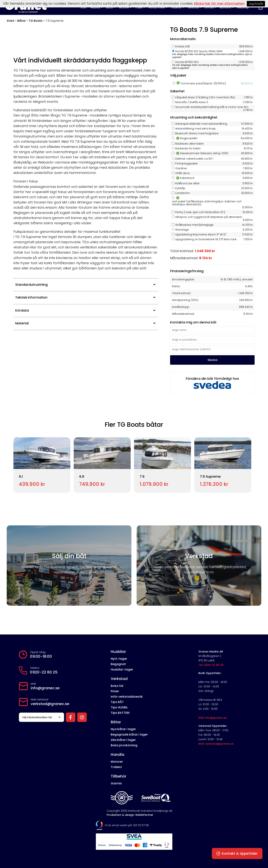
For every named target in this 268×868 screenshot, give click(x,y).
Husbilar (118, 652)
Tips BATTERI (120, 713)
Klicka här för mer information (219, 3)
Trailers (116, 767)
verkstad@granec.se (50, 704)
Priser (115, 691)
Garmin (116, 783)
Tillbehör (119, 776)
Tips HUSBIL (119, 707)
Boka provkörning (124, 745)
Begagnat (118, 664)
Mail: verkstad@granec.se (216, 744)
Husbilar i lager (122, 669)
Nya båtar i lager (123, 729)
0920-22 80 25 (44, 672)
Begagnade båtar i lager (129, 735)
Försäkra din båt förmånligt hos (212, 383)
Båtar (21, 21)
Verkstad (119, 679)
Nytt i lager (119, 659)
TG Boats (36, 21)
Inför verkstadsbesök (127, 697)
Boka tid (117, 686)
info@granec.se (45, 688)
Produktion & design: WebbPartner (130, 815)
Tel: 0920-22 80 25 (211, 665)
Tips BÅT (117, 702)
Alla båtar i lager (123, 740)
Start (11, 21)
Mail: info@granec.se (213, 718)
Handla (118, 754)
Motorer (117, 762)
